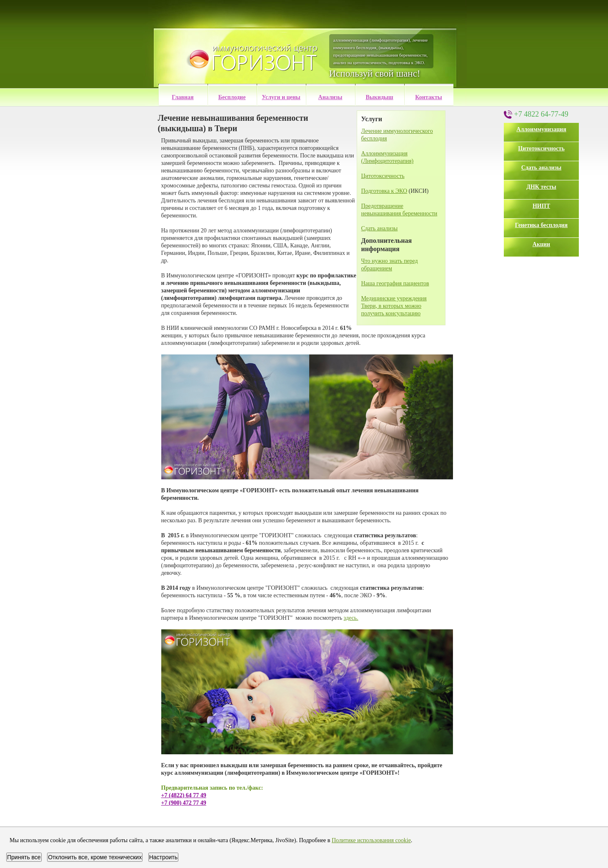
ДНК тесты (541, 187)
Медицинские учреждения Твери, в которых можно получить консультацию (394, 306)
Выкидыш (379, 97)
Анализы (330, 97)
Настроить (163, 857)
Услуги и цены (281, 97)
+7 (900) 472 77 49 (184, 803)
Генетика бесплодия (541, 225)
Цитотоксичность (541, 148)
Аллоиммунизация (541, 129)
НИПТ (541, 206)
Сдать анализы (541, 168)
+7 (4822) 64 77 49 (184, 795)
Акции (541, 244)
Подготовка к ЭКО (384, 191)
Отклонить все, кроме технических (95, 857)
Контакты (428, 97)
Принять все (24, 857)
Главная (183, 97)
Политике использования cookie (371, 840)
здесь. (351, 618)
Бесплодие (232, 97)
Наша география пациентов (395, 283)
